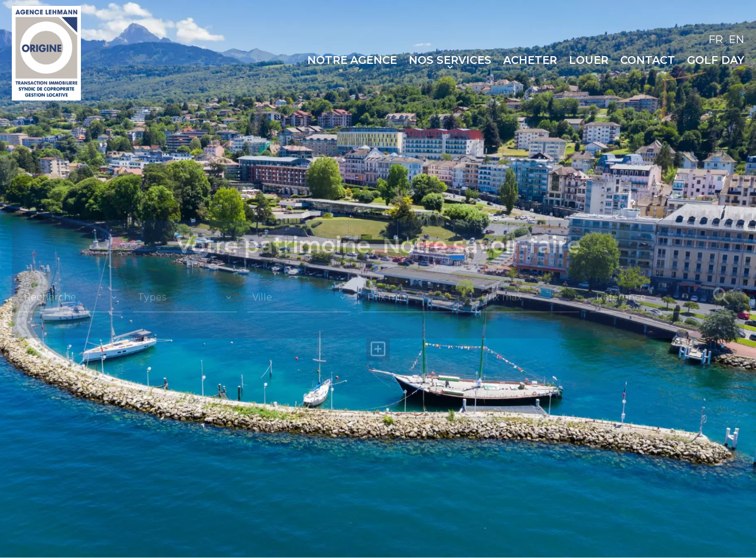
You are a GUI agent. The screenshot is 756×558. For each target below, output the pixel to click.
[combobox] (71, 297)
